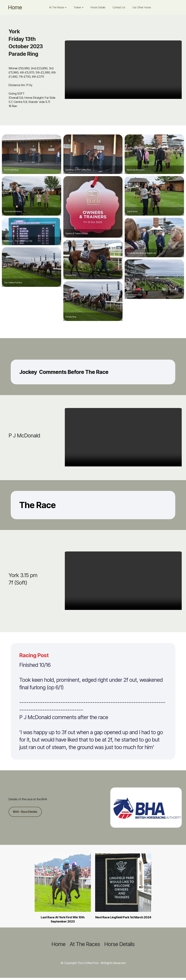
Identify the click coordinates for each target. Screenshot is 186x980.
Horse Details (98, 7)
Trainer (77, 7)
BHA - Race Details (26, 812)
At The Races (57, 7)
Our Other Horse (142, 7)
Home (15, 7)
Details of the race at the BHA (28, 799)
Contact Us (119, 7)
